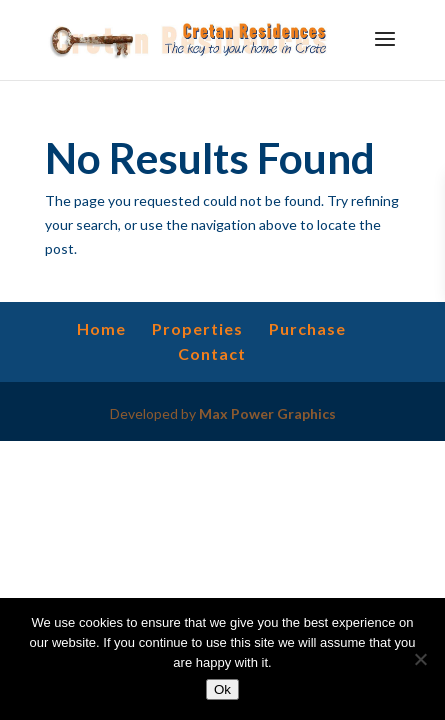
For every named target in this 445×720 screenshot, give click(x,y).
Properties (197, 328)
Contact (212, 353)
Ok (222, 689)
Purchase (307, 328)
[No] (420, 659)
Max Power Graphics (267, 413)
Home (101, 328)
